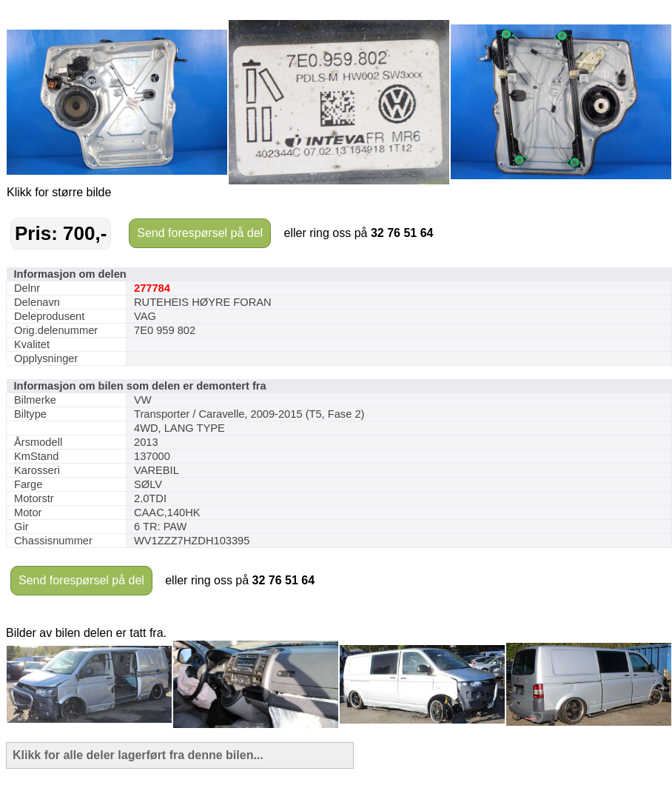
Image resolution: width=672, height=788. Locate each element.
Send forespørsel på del (200, 233)
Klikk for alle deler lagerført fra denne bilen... (138, 755)
